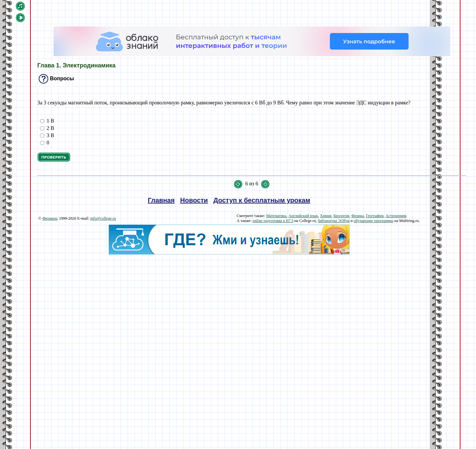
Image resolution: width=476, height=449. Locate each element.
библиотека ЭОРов (334, 221)
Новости (194, 200)
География (375, 216)
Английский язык (303, 216)
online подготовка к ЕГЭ (273, 221)
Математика (276, 216)
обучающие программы (374, 221)
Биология (341, 216)
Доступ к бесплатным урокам (262, 200)
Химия (326, 216)
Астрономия (396, 216)
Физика (358, 216)
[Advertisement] (229, 301)
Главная (161, 200)
